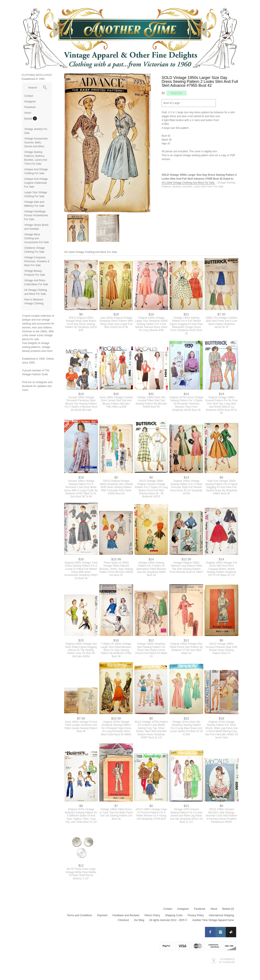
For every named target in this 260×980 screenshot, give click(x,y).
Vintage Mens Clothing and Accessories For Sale (37, 238)
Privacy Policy (196, 915)
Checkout (123, 920)
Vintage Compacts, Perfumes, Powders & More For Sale (37, 261)
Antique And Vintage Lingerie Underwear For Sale (36, 183)
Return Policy (152, 915)
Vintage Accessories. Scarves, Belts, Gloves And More (36, 143)
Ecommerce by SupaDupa (227, 961)
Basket (29, 119)
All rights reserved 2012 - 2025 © (168, 920)
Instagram (30, 102)
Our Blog (139, 920)
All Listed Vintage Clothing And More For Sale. (188, 183)
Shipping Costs (174, 915)
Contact (29, 96)
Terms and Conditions (80, 915)
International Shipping (221, 915)
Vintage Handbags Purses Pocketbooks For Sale (36, 215)
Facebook (30, 107)
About (28, 113)
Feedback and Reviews (126, 915)
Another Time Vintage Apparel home (213, 920)
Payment (102, 915)
